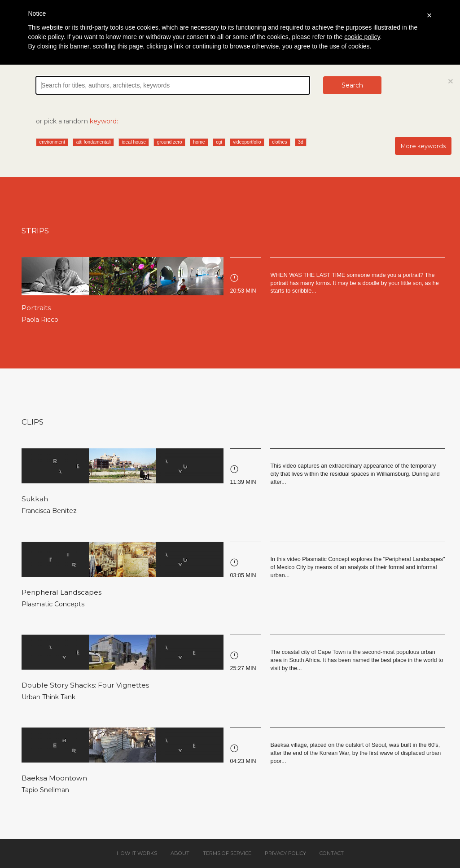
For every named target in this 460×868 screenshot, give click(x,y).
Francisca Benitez (49, 511)
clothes (279, 142)
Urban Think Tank (48, 697)
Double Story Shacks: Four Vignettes (85, 685)
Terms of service (227, 853)
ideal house (134, 142)
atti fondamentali (94, 142)
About (180, 853)
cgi (219, 142)
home (199, 142)
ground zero (170, 142)
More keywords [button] (423, 146)
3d (301, 142)
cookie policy (362, 37)
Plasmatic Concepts (53, 604)
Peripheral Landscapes (61, 592)
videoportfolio (247, 142)
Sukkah (35, 499)
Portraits (36, 308)
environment (52, 142)
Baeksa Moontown (54, 778)
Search (352, 85)
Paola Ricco (40, 320)
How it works (137, 853)
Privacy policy (285, 853)
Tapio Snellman (45, 790)
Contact (332, 853)
